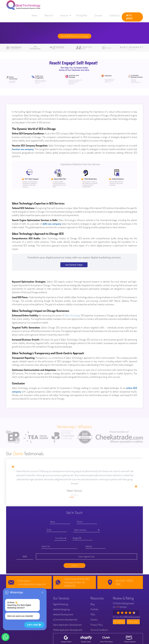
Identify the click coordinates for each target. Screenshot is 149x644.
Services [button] (66, 15)
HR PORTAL (119, 622)
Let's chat (34, 625)
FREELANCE (133, 622)
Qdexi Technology (72, 315)
